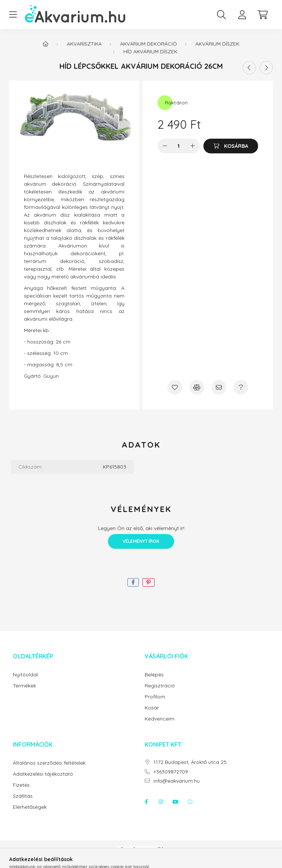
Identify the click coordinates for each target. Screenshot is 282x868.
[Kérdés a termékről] (241, 387)
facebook (146, 802)
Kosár (152, 708)
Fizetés (21, 785)
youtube (176, 802)
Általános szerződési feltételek (49, 763)
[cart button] (263, 15)
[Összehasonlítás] (197, 387)
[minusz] (165, 146)
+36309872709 (171, 772)
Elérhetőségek (30, 807)
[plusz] (192, 146)
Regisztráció (160, 686)
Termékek (24, 686)
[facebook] (133, 582)
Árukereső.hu (141, 858)
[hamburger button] (13, 15)
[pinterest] (149, 582)
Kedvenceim (160, 719)
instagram (161, 802)
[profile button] (242, 15)
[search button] (221, 15)
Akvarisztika (84, 44)
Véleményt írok (141, 541)
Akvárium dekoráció (149, 44)
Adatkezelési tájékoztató (43, 774)
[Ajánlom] (219, 387)
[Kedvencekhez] (175, 387)
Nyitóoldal (25, 675)
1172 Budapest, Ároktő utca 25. (191, 762)
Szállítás (23, 796)
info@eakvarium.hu (177, 781)
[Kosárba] (231, 146)
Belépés (154, 675)
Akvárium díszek (217, 44)
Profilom (155, 697)
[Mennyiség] (179, 146)
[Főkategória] (46, 44)
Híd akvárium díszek (150, 51)
